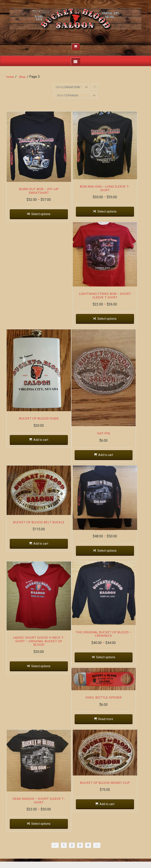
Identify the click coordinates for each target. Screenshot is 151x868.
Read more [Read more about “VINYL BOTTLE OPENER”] (110, 726)
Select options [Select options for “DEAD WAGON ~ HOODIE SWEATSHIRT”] (111, 555)
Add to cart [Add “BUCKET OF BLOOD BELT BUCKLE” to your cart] (42, 551)
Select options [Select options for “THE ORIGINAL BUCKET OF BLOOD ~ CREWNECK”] (110, 663)
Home (10, 77)
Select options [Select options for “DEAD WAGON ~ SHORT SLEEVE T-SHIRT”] (42, 833)
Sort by (68, 87)
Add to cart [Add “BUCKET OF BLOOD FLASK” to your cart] (42, 445)
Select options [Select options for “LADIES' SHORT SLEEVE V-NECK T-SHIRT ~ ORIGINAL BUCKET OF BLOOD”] (42, 669)
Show (68, 95)
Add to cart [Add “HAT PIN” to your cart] (110, 460)
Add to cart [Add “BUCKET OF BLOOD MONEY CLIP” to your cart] (111, 813)
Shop (22, 77)
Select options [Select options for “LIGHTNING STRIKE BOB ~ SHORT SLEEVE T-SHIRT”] (111, 320)
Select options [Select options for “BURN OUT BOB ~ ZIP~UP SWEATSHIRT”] (42, 213)
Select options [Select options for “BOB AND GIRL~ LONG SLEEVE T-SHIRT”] (111, 211)
